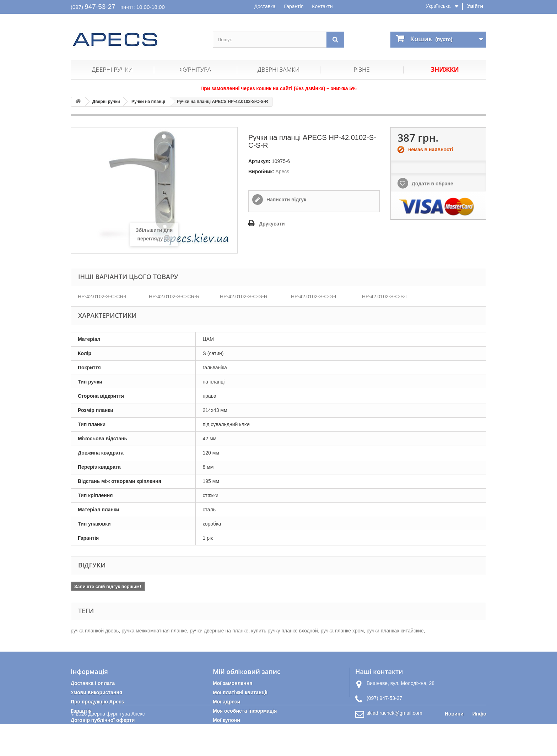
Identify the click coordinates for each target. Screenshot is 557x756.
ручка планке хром (342, 631)
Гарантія (294, 6)
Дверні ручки (112, 69)
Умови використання (96, 692)
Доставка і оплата (93, 683)
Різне (361, 69)
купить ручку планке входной (285, 631)
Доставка (265, 6)
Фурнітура (195, 69)
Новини (454, 746)
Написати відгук (286, 200)
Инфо (479, 746)
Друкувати (272, 224)
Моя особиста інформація (245, 711)
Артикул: (259, 161)
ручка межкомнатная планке (154, 631)
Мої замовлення (232, 683)
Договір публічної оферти (103, 720)
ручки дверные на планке (219, 631)
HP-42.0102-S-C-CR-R (174, 297)
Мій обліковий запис (247, 671)
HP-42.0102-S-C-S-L (385, 297)
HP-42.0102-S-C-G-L (314, 297)
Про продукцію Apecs (98, 702)
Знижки (445, 69)
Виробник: (261, 172)
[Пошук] (335, 40)
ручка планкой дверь (95, 631)
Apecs (282, 172)
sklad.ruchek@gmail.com (394, 713)
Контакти (322, 6)
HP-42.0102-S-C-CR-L (103, 297)
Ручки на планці (148, 102)
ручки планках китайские (395, 631)
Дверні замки (278, 69)
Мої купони (226, 720)
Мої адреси (226, 702)
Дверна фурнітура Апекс (116, 746)
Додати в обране (432, 184)
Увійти (475, 6)
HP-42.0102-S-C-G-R (244, 297)
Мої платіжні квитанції (240, 692)
